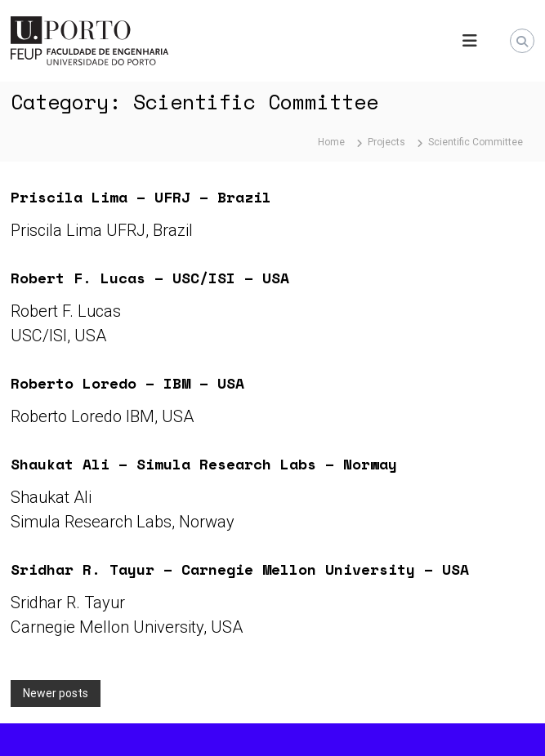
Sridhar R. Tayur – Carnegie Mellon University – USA (240, 569)
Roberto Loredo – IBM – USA (127, 383)
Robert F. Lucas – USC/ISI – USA (150, 278)
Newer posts (56, 693)
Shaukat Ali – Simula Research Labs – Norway (204, 464)
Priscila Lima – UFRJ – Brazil (141, 197)
